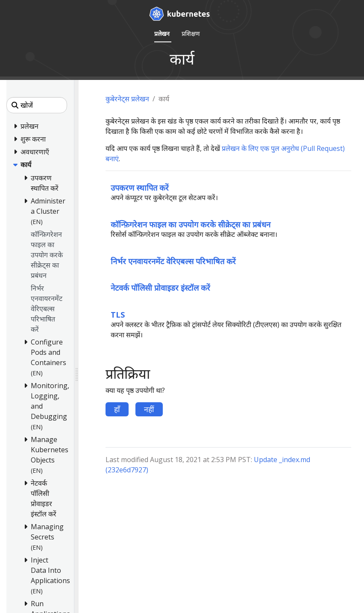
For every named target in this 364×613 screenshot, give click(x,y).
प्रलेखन (162, 34)
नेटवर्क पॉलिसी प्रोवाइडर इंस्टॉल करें (160, 287)
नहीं (149, 409)
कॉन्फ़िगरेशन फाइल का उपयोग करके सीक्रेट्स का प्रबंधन (191, 224)
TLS (118, 314)
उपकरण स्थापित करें (140, 187)
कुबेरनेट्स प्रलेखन (127, 99)
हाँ (117, 409)
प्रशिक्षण (191, 34)
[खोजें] (37, 105)
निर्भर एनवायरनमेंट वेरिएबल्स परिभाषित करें (173, 261)
